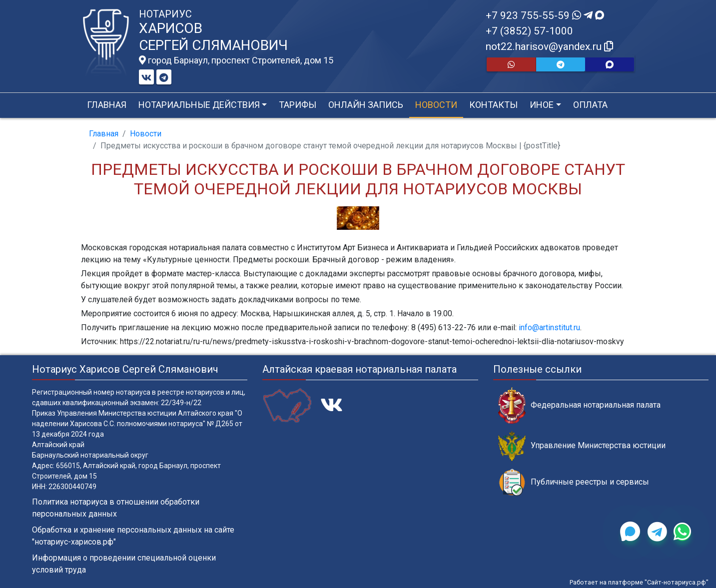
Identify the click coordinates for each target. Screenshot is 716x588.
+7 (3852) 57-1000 (529, 31)
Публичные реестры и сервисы (574, 482)
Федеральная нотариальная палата (579, 405)
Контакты (493, 105)
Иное (542, 105)
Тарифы (298, 105)
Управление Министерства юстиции (582, 446)
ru (577, 327)
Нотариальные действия (199, 105)
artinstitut (556, 327)
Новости (436, 105)
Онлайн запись (366, 105)
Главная (107, 105)
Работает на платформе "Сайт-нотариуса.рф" (639, 582)
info (525, 327)
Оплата (590, 105)
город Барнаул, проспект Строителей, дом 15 (236, 60)
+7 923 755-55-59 (545, 15)
